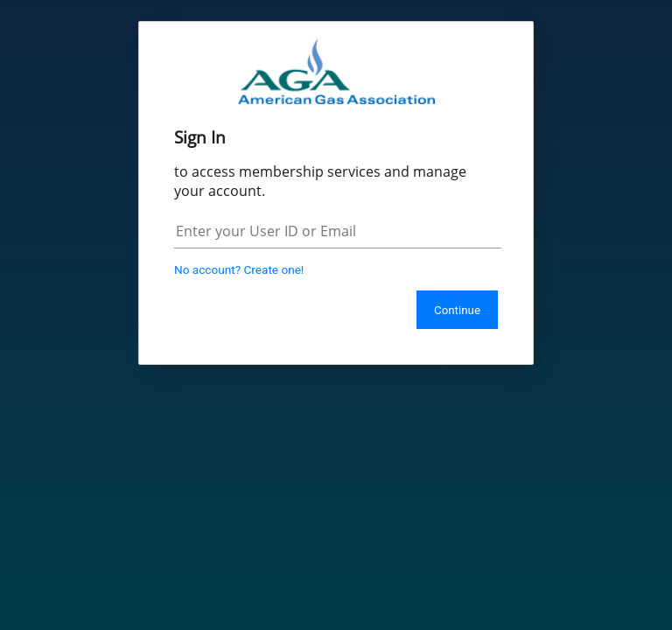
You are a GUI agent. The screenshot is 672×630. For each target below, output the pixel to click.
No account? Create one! (239, 269)
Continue (457, 310)
